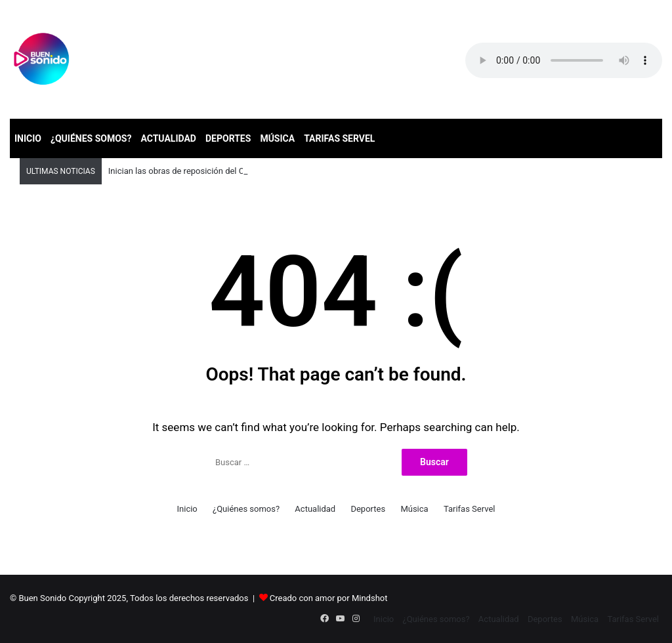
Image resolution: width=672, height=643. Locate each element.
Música (277, 138)
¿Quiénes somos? (91, 138)
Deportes (228, 138)
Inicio (28, 138)
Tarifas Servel (339, 138)
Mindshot (370, 598)
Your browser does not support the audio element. (564, 60)
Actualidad (168, 138)
